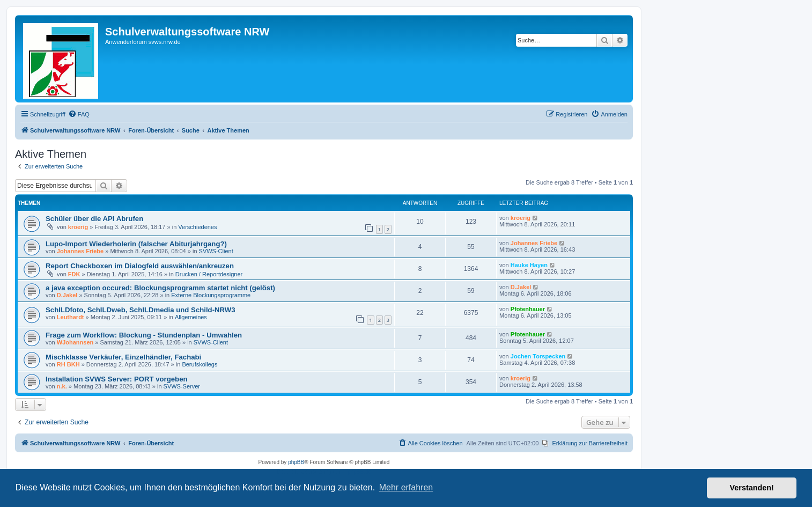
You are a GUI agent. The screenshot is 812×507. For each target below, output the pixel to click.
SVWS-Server (182, 386)
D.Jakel (67, 295)
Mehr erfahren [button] (406, 487)
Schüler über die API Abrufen (94, 219)
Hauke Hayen (529, 265)
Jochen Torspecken (538, 356)
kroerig (78, 227)
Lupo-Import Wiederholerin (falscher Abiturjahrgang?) (136, 244)
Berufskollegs (200, 364)
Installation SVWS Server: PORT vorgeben (117, 379)
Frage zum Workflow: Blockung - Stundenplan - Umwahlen (144, 335)
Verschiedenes (197, 227)
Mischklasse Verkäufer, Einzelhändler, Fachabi (123, 357)
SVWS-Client (216, 251)
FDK (74, 274)
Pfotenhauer (528, 309)
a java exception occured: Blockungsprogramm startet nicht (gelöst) (160, 288)
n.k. (62, 386)
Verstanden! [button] (752, 488)
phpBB (296, 462)
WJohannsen (75, 342)
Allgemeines (191, 317)
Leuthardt (71, 317)
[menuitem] (79, 114)
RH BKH (68, 364)
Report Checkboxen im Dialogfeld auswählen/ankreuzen (140, 266)
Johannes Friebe (80, 251)
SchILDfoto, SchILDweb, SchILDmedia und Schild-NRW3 (141, 310)
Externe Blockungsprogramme (211, 295)
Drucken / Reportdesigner (209, 274)
